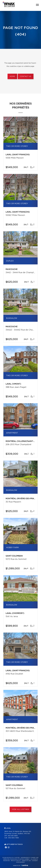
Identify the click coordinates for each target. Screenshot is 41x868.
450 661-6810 (13, 836)
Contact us (26, 77)
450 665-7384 (13, 838)
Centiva (24, 865)
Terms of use (26, 861)
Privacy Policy (16, 861)
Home (12, 77)
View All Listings (20, 809)
